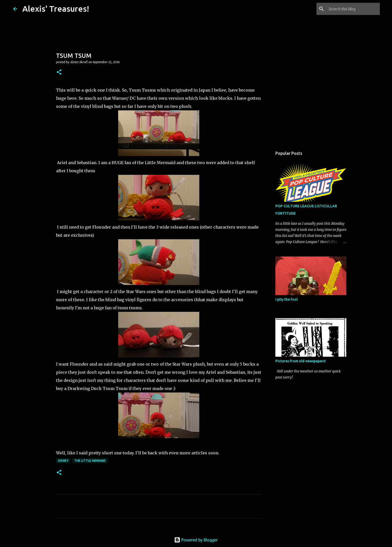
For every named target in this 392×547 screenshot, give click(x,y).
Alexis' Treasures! (56, 9)
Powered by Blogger (196, 540)
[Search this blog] (353, 9)
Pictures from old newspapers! (301, 361)
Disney (63, 461)
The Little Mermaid (90, 461)
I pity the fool (287, 299)
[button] (59, 72)
